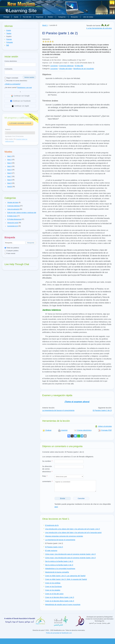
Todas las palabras (12, 248)
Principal (6, 17)
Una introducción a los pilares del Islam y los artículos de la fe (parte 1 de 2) (73, 529)
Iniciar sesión (29, 77)
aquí (56, 507)
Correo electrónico (11, 61)
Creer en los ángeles (53, 590)
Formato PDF (105, 430)
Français (9, 39)
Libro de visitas (88, 17)
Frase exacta (10, 253)
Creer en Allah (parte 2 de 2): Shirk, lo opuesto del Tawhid (66, 579)
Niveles (51, 17)
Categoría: (46, 66)
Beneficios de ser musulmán (84, 69)
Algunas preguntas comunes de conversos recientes (64, 536)
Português (10, 42)
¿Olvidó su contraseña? (12, 84)
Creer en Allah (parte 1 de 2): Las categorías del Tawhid (65, 576)
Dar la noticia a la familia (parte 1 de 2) (59, 561)
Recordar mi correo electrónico (16, 81)
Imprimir (63, 430)
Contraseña (8, 69)
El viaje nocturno (51, 551)
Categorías (63, 17)
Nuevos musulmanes (22, 8)
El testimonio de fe (52, 525)
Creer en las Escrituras (53, 587)
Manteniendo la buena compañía (57, 572)
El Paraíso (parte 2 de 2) (102, 410)
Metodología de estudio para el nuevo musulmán (63, 605)
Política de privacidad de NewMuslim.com (59, 633)
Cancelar (81, 498)
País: (45, 476)
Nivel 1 (45, 25)
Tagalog (9, 33)
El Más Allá (79, 66)
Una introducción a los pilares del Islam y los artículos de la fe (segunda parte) (73, 533)
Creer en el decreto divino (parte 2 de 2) (60, 601)
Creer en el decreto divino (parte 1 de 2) (60, 597)
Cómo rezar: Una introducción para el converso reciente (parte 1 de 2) (70, 554)
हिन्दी (8, 45)
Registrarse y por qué (25, 87)
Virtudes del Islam (66, 69)
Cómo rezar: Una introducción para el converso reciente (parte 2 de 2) (70, 558)
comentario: (47, 481)
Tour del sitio (27, 17)
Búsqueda (75, 17)
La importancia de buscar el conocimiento (58, 410)
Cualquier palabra (11, 251)
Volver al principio (103, 426)
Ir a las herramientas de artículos (99, 28)
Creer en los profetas (53, 583)
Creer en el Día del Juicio (54, 594)
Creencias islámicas (66, 66)
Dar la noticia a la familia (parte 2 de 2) (59, 565)
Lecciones (54, 66)
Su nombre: (47, 461)
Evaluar (47, 430)
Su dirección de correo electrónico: (47, 469)
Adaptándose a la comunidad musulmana (60, 569)
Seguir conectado (11, 78)
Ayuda (16, 17)
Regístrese (40, 17)
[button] (6, 156)
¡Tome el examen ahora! (77, 402)
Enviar (63, 498)
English (9, 30)
